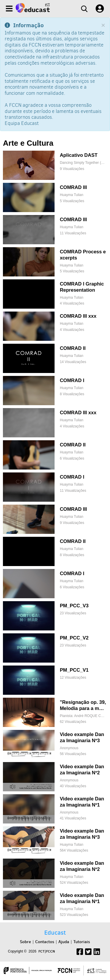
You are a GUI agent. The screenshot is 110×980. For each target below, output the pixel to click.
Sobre (26, 942)
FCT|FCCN (47, 951)
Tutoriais (82, 942)
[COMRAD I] (55, 391)
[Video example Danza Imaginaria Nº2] (55, 777)
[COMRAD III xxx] (55, 326)
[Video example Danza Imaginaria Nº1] (55, 809)
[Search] (84, 9)
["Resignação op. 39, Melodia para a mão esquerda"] (55, 712)
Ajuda (64, 942)
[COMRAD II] (55, 358)
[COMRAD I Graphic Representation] (55, 294)
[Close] (103, 25)
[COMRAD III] (55, 197)
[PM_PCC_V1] (55, 680)
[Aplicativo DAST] (55, 165)
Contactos (45, 942)
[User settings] (100, 9)
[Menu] (9, 9)
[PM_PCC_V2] (55, 648)
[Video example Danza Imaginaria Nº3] (55, 745)
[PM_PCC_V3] (55, 616)
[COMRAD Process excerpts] (55, 262)
